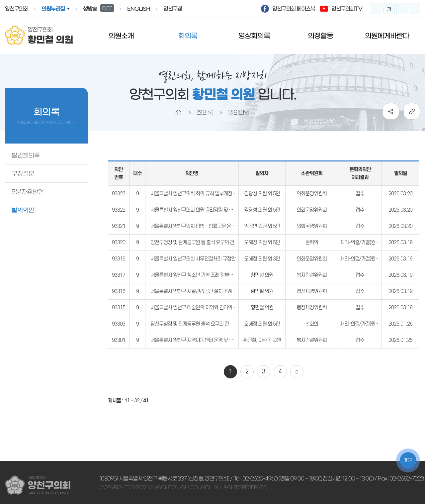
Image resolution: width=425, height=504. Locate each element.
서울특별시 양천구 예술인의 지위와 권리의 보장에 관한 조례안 (210, 308)
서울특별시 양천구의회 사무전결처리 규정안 (193, 259)
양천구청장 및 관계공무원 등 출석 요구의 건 (192, 243)
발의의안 (23, 210)
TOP (408, 460)
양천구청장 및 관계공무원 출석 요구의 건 (190, 324)
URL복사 (412, 111)
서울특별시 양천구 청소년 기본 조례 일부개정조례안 (200, 275)
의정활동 (320, 36)
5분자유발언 (28, 192)
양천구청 (173, 9)
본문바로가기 (0, 0)
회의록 (188, 36)
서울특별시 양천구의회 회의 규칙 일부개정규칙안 (198, 194)
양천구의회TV (347, 9)
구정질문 (23, 174)
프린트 (414, 9)
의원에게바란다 (387, 36)
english (139, 9)
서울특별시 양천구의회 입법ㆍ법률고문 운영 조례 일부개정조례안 (213, 226)
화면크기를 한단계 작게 (402, 9)
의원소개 (121, 36)
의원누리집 (53, 9)
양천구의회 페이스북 (294, 9)
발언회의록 (26, 155)
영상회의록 (254, 36)
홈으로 (179, 113)
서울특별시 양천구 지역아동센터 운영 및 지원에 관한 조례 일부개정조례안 (221, 340)
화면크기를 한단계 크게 (377, 9)
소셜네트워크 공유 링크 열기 (391, 111)
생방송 (98, 8)
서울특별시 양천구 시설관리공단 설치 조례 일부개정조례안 (207, 291)
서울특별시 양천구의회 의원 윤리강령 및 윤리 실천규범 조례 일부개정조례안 (223, 210)
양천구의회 (17, 9)
